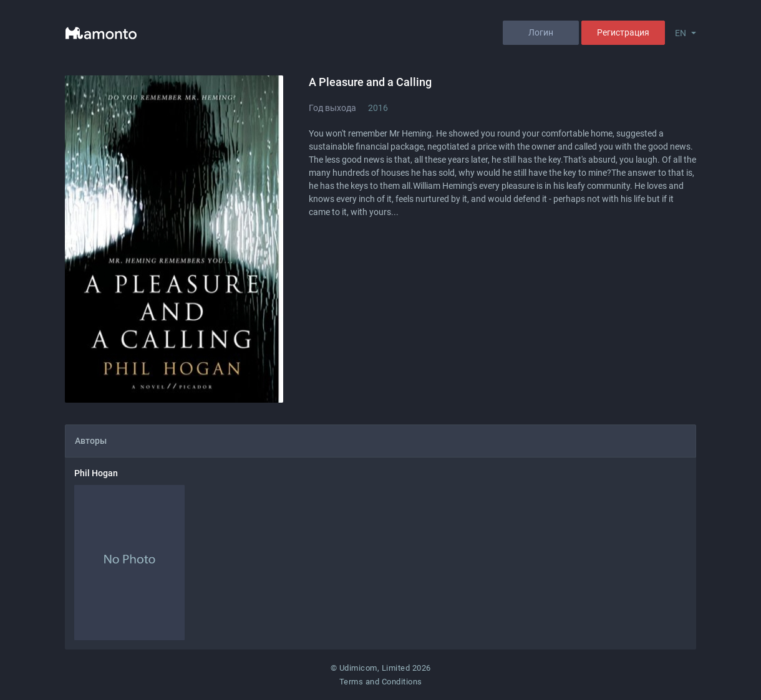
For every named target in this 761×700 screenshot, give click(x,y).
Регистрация (623, 32)
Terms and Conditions (381, 682)
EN (681, 33)
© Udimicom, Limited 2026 (381, 668)
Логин (541, 32)
